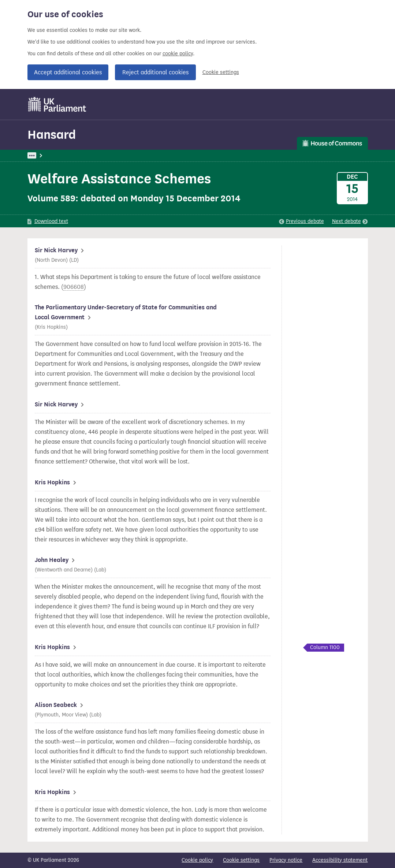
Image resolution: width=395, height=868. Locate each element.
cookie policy (178, 54)
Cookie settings (221, 72)
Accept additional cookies (68, 72)
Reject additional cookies (155, 72)
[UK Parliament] (57, 104)
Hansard (52, 135)
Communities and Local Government (161, 155)
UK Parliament (44, 155)
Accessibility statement (340, 860)
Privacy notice (286, 860)
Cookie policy (197, 860)
